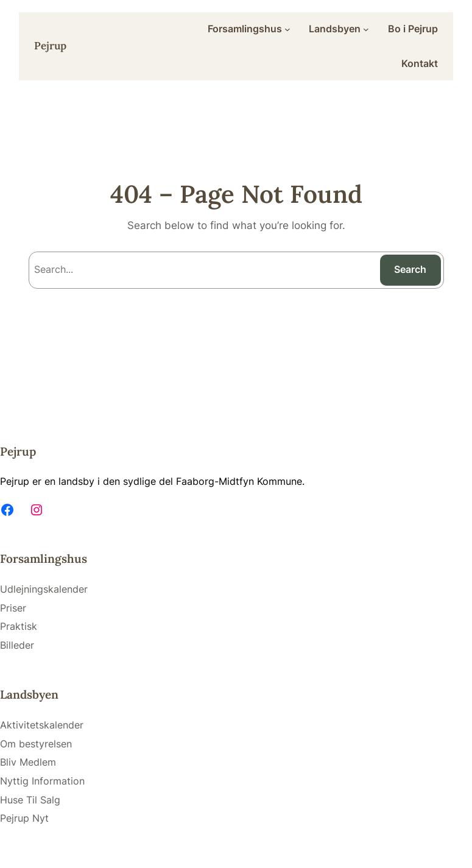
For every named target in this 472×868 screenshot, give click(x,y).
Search (410, 269)
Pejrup (50, 46)
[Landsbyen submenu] (366, 29)
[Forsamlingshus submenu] (287, 29)
